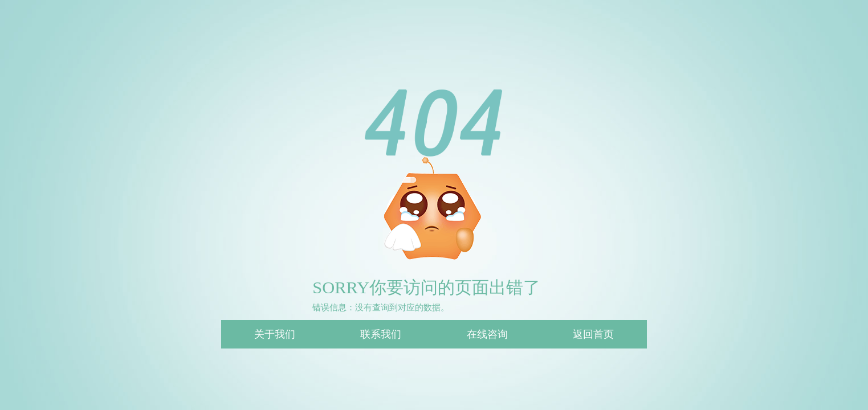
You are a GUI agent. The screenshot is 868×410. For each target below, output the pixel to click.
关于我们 (275, 334)
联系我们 (381, 334)
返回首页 (593, 334)
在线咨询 (487, 334)
